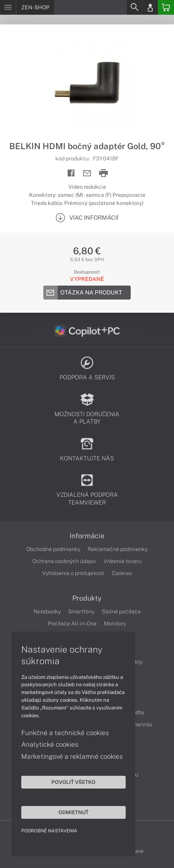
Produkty (87, 598)
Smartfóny (81, 611)
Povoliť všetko (73, 782)
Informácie (87, 536)
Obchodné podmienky (53, 549)
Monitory (115, 623)
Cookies (122, 573)
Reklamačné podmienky (118, 549)
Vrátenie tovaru (123, 561)
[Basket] (166, 7)
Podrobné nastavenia (49, 831)
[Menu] (8, 7)
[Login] (150, 7)
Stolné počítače (121, 611)
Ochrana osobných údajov (64, 561)
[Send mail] (87, 173)
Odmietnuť (73, 812)
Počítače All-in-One (72, 623)
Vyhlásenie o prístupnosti (73, 573)
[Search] (134, 7)
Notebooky (47, 611)
